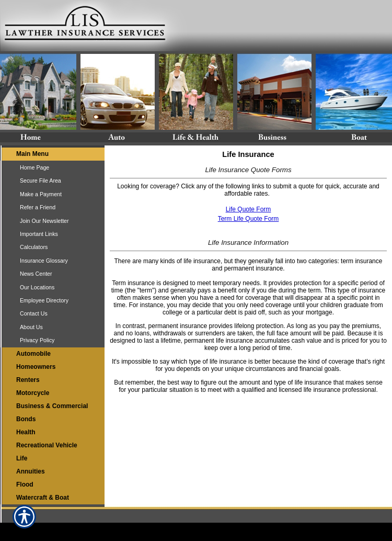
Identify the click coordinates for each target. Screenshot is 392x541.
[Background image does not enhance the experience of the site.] (52, 154)
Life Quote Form (249, 209)
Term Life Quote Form (249, 219)
